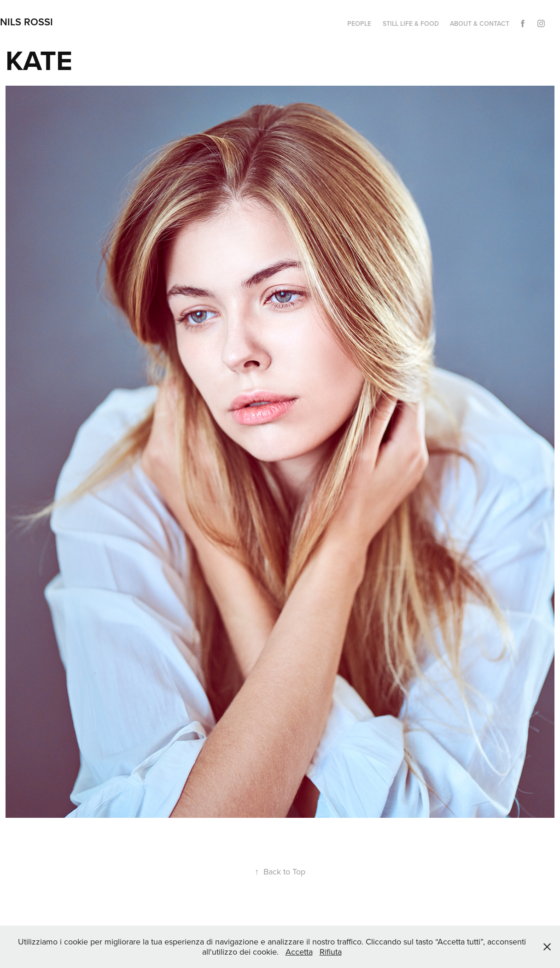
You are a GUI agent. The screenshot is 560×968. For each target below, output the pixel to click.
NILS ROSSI (26, 22)
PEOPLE (359, 23)
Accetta (299, 952)
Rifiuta (331, 952)
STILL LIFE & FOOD (411, 23)
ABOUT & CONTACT (480, 23)
